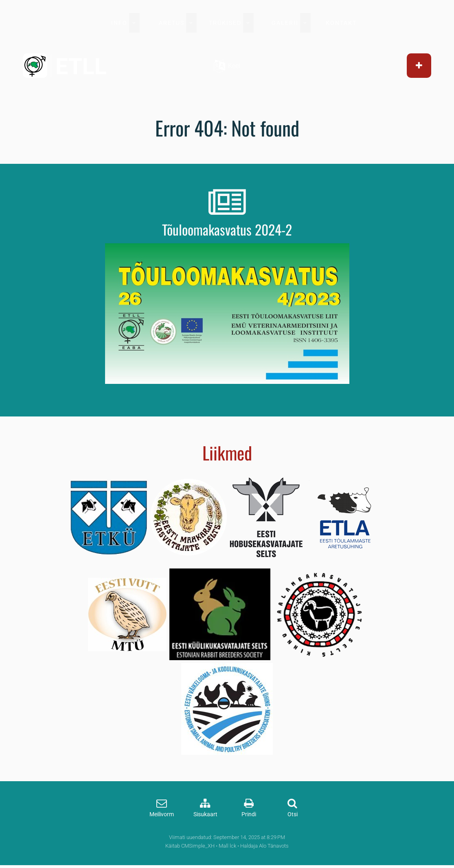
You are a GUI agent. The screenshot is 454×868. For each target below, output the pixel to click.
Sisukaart (205, 814)
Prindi (249, 814)
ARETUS (172, 23)
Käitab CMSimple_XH (190, 846)
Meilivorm (162, 814)
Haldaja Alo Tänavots (264, 846)
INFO (119, 23)
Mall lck (227, 846)
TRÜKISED (225, 23)
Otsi (293, 814)
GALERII (285, 23)
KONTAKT (341, 23)
